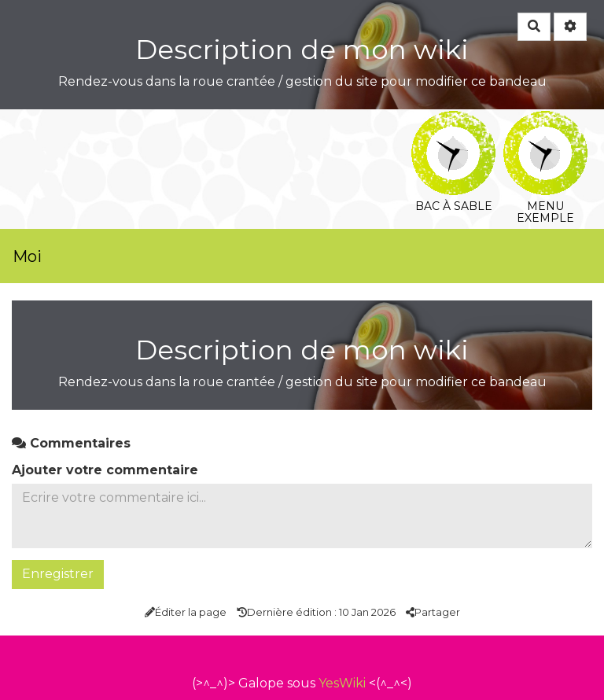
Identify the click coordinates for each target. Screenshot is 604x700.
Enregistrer (58, 574)
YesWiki (342, 683)
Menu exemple (545, 122)
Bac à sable (453, 122)
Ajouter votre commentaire (105, 470)
